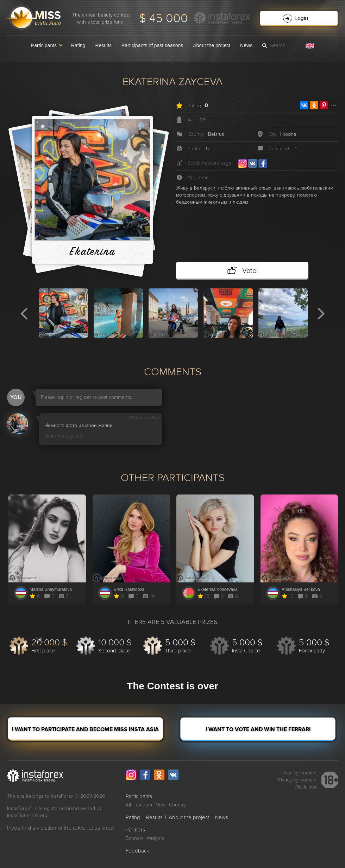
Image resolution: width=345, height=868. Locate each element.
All (128, 805)
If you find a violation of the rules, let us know (61, 828)
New (161, 805)
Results (103, 45)
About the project (212, 45)
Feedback (137, 851)
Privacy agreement (297, 780)
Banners (134, 838)
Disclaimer (306, 787)
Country (177, 805)
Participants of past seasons (152, 45)
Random (143, 805)
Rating (78, 45)
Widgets (155, 838)
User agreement (299, 773)
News (246, 45)
